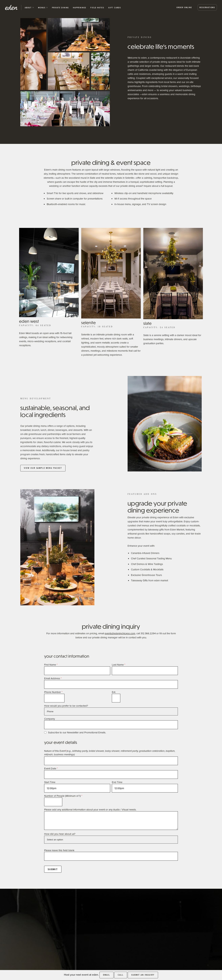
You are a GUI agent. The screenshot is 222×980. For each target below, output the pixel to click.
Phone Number (53, 692)
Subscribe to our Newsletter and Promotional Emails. (77, 733)
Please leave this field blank (59, 850)
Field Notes (97, 8)
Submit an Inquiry (143, 975)
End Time (117, 782)
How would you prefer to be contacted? (66, 706)
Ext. (114, 692)
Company (49, 719)
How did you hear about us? (60, 834)
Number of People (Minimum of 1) (63, 796)
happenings (80, 8)
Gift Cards (115, 8)
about (28, 8)
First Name (51, 665)
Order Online (184, 7)
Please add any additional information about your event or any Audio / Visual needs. (90, 810)
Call (121, 975)
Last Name (119, 665)
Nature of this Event (110, 753)
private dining (60, 8)
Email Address (53, 678)
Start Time (50, 782)
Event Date (51, 769)
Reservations (207, 7)
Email (107, 975)
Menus (42, 8)
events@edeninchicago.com (120, 633)
